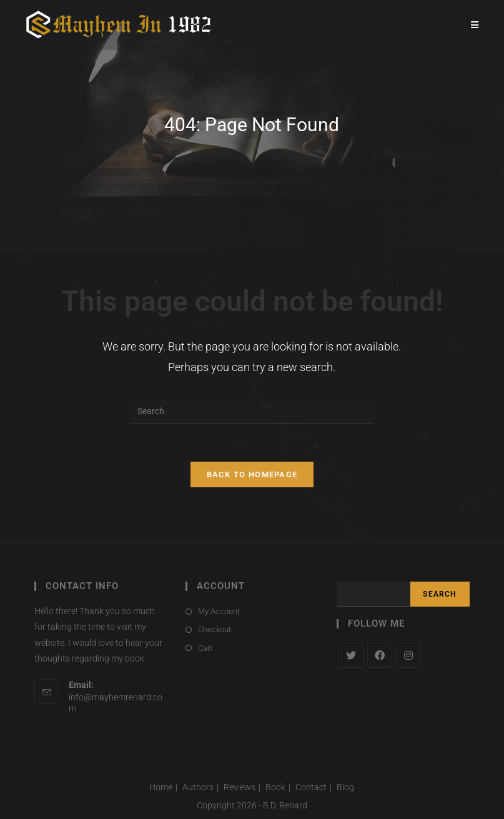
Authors (198, 787)
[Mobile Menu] (475, 25)
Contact (311, 787)
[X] (351, 655)
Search (440, 594)
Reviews (240, 787)
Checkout (215, 629)
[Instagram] (408, 655)
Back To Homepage (252, 474)
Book (275, 787)
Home (161, 787)
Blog (345, 787)
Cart (205, 648)
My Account (219, 611)
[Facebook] (380, 655)
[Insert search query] (252, 412)
